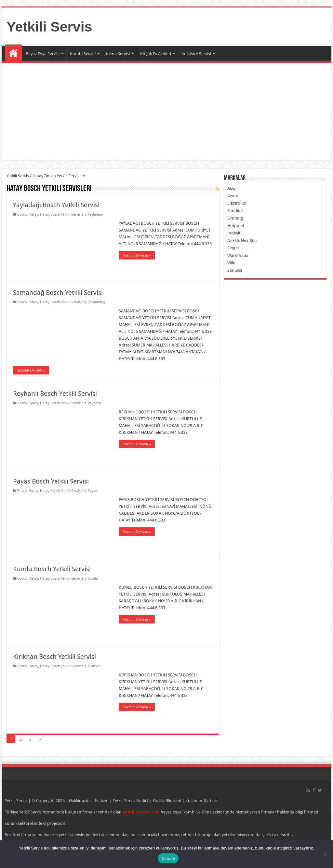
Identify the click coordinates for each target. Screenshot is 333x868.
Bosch (22, 214)
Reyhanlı (94, 403)
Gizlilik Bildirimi (167, 801)
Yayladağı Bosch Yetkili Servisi (56, 205)
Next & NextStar (242, 240)
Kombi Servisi (83, 54)
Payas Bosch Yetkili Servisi (51, 481)
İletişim (102, 801)
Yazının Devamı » (137, 255)
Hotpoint (236, 226)
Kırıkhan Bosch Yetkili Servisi (54, 657)
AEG (231, 188)
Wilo (231, 263)
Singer (233, 248)
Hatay (33, 214)
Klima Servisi (118, 54)
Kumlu (93, 579)
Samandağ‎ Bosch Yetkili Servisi (58, 293)
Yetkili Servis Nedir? (131, 801)
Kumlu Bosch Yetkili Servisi (52, 569)
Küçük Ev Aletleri (156, 54)
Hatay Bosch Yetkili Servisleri (63, 214)
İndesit (234, 233)
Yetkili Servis (49, 27)
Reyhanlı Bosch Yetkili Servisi (55, 394)
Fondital (235, 211)
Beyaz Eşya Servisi (43, 54)
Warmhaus (238, 255)
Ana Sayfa (13, 53)
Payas (92, 491)
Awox (233, 196)
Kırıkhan (94, 666)
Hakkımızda (80, 801)
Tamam (168, 858)
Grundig (235, 218)
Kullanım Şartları (201, 801)
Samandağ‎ (96, 302)
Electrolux (237, 203)
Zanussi (235, 270)
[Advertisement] (166, 112)
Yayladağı (95, 214)
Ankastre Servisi (196, 54)
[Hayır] (325, 854)
